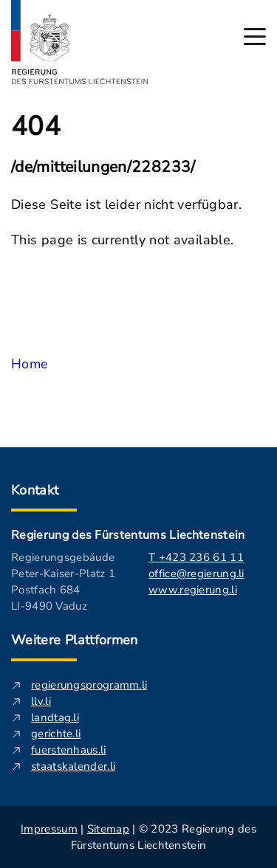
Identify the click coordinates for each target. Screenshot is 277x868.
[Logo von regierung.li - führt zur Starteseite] (80, 42)
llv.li (41, 701)
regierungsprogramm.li (89, 685)
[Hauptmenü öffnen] (255, 37)
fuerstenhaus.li (69, 750)
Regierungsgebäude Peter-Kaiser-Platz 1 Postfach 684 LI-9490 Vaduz (63, 582)
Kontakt (35, 490)
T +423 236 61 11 (196, 557)
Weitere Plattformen (75, 640)
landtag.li (55, 717)
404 (36, 127)
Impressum (49, 829)
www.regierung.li (193, 590)
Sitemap (108, 829)
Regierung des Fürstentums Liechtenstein (128, 535)
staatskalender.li (73, 766)
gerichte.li (56, 734)
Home (30, 364)
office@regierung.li (196, 573)
